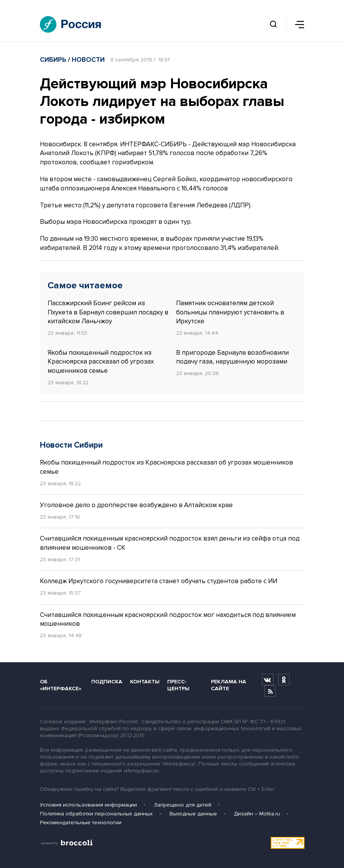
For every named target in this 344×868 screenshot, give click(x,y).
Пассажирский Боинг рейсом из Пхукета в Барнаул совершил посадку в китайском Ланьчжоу (108, 312)
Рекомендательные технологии (81, 823)
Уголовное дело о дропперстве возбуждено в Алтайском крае (136, 505)
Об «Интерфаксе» (61, 685)
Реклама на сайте (229, 685)
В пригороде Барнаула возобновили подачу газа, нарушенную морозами (232, 357)
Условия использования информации (88, 805)
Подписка (107, 682)
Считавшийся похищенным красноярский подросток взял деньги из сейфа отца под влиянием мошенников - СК (170, 543)
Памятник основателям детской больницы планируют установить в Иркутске (230, 312)
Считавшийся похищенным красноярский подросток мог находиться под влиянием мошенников (168, 619)
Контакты (145, 682)
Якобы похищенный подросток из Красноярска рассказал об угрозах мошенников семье (101, 362)
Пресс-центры (178, 685)
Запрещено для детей (183, 805)
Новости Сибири (71, 445)
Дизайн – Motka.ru (257, 814)
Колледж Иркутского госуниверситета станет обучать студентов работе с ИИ (159, 581)
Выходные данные (193, 814)
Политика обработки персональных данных (96, 814)
